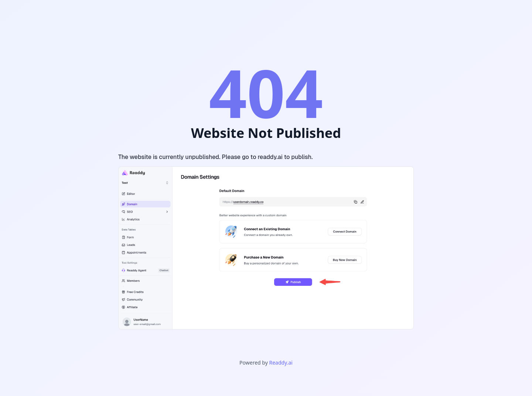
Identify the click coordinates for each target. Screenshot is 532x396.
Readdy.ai (281, 363)
